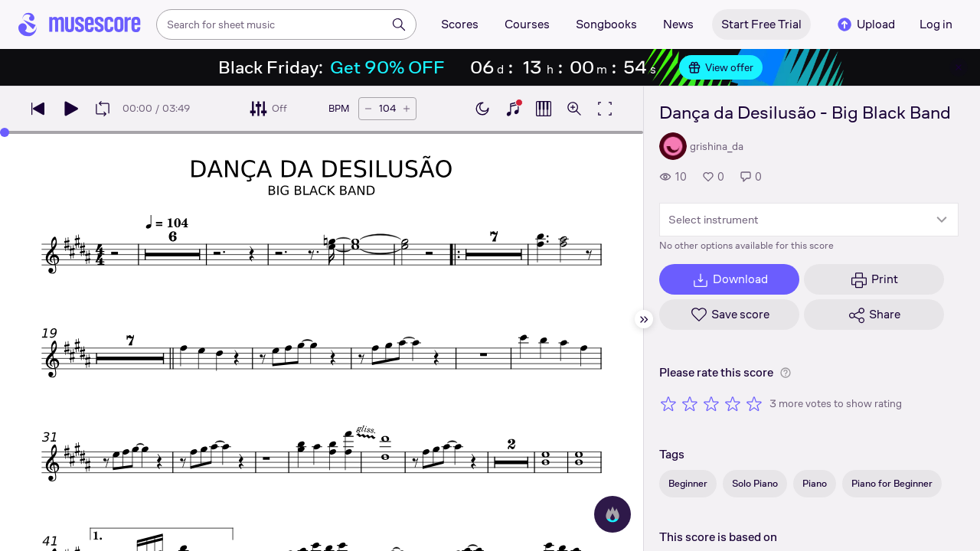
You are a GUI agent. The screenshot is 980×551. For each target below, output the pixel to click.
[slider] (5, 132)
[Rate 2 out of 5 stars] (690, 403)
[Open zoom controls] (574, 109)
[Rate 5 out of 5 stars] (754, 403)
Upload (865, 24)
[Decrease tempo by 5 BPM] (368, 109)
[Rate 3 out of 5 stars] (711, 403)
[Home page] (80, 24)
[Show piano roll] (544, 109)
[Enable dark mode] (482, 109)
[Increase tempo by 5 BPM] (407, 109)
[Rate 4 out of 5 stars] (733, 403)
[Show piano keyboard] (513, 109)
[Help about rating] (786, 373)
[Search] (399, 24)
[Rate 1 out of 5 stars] (668, 403)
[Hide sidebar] (644, 319)
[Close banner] (959, 67)
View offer (721, 67)
